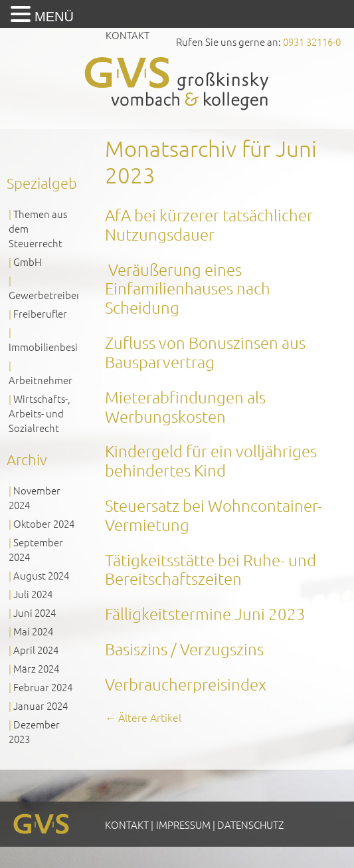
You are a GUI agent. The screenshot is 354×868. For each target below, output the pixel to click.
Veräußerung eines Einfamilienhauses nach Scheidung (188, 288)
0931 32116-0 (312, 42)
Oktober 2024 (44, 523)
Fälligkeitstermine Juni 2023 (205, 613)
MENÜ (54, 17)
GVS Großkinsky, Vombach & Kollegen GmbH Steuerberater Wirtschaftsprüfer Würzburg (177, 83)
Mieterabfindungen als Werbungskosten (185, 406)
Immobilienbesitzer (52, 347)
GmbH (27, 262)
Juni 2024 (35, 612)
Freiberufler (40, 313)
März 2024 (36, 668)
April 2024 (36, 650)
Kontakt (128, 35)
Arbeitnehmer (41, 380)
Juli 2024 (33, 594)
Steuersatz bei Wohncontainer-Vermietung (214, 515)
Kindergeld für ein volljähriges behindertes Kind (211, 460)
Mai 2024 (33, 631)
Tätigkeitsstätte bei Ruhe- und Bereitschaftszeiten (211, 569)
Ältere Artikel (143, 717)
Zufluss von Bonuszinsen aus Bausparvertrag (205, 352)
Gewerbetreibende (51, 295)
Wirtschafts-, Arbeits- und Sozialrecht (40, 413)
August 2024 (41, 575)
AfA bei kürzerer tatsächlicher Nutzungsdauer (209, 224)
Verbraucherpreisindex (186, 684)
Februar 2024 (43, 687)
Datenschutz (250, 824)
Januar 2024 (41, 705)
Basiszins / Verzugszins (184, 649)
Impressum (183, 824)
